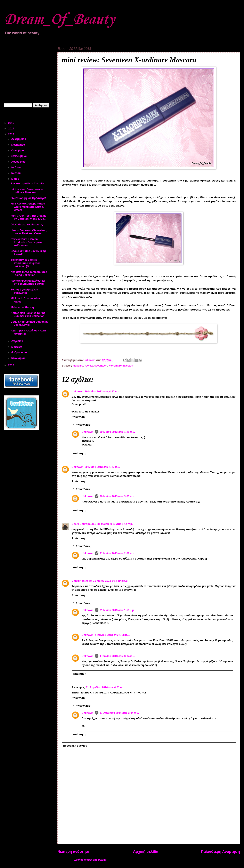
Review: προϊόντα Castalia (27, 183)
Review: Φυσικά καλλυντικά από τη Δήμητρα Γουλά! (28, 282)
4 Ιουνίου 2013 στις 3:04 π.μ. (117, 656)
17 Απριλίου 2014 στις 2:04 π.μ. (119, 713)
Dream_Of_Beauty (59, 20)
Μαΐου (15, 179)
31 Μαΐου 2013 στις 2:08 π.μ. (117, 553)
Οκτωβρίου (19, 150)
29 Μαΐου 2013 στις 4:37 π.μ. (102, 391)
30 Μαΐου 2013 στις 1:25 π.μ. (117, 432)
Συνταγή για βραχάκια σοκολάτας (24, 291)
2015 (11, 123)
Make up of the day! (23, 307)
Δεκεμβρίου (19, 139)
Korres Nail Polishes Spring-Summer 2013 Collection (29, 314)
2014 (11, 128)
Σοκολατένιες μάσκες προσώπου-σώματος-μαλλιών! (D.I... (26, 263)
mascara (78, 366)
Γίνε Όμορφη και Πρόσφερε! (28, 198)
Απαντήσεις (83, 425)
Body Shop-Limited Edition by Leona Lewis (30, 323)
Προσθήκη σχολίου (75, 746)
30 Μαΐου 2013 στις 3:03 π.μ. (117, 496)
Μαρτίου (17, 347)
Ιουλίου (16, 167)
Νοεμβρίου (18, 145)
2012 (11, 365)
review (89, 366)
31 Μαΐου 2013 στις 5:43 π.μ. (111, 581)
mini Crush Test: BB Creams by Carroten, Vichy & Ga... (29, 217)
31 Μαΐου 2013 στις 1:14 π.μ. (115, 524)
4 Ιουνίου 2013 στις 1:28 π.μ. (112, 635)
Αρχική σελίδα (146, 852)
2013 (11, 134)
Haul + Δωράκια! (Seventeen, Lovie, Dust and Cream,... (29, 232)
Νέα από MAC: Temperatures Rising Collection (29, 273)
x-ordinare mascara (121, 366)
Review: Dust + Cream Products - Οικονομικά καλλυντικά (26, 242)
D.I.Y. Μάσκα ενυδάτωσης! (27, 224)
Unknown (78, 391)
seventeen (101, 366)
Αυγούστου (19, 162)
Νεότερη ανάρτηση (74, 852)
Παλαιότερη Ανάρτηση (220, 852)
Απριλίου (17, 341)
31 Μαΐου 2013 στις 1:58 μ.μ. (117, 610)
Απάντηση (78, 417)
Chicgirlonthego (82, 581)
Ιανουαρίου (19, 358)
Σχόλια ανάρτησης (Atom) (90, 860)
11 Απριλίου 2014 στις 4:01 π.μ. (105, 687)
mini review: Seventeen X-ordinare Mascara (27, 191)
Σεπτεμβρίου (20, 156)
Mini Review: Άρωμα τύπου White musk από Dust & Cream (28, 207)
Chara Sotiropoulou (84, 524)
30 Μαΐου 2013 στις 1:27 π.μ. (102, 467)
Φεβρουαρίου (20, 352)
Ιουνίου (16, 173)
